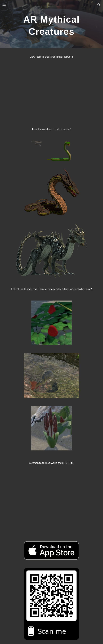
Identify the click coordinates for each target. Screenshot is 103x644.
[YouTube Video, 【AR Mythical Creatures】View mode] (51, 90)
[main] (51, 24)
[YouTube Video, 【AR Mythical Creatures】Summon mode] (51, 500)
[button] (4, 5)
